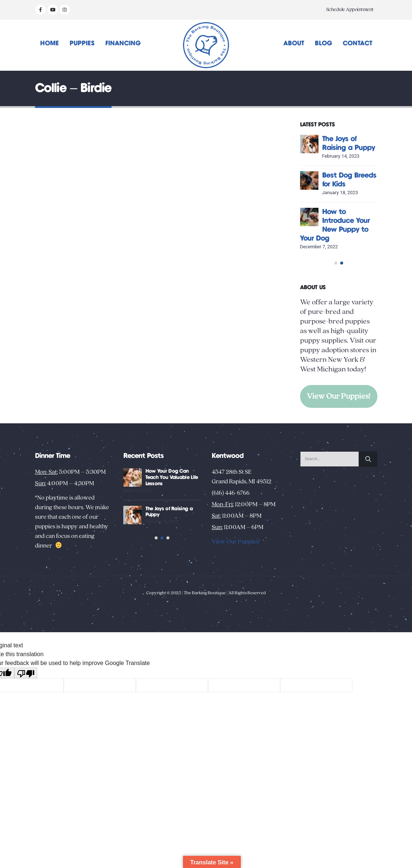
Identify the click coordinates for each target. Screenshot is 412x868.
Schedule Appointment (350, 10)
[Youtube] (53, 10)
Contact (358, 43)
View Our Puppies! (339, 417)
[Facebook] (41, 10)
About (294, 43)
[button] (336, 284)
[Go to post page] (322, 144)
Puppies (82, 43)
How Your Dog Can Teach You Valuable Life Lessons (196, 513)
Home (50, 43)
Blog (323, 43)
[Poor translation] (26, 719)
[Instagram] (65, 10)
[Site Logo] (206, 45)
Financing (123, 43)
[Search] (368, 494)
